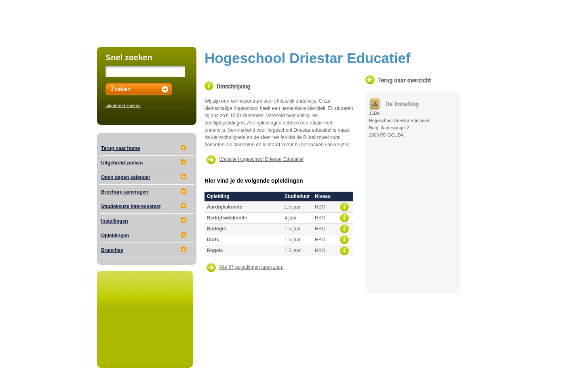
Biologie (216, 229)
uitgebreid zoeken (123, 105)
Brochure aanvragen (125, 192)
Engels (215, 251)
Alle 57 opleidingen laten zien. (251, 267)
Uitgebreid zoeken (122, 163)
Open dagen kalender (126, 177)
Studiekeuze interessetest (131, 207)
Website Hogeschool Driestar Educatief (261, 159)
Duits (213, 240)
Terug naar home (120, 148)
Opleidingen (115, 236)
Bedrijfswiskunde (227, 218)
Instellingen (115, 221)
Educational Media (188, 383)
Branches (112, 250)
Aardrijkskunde (225, 207)
